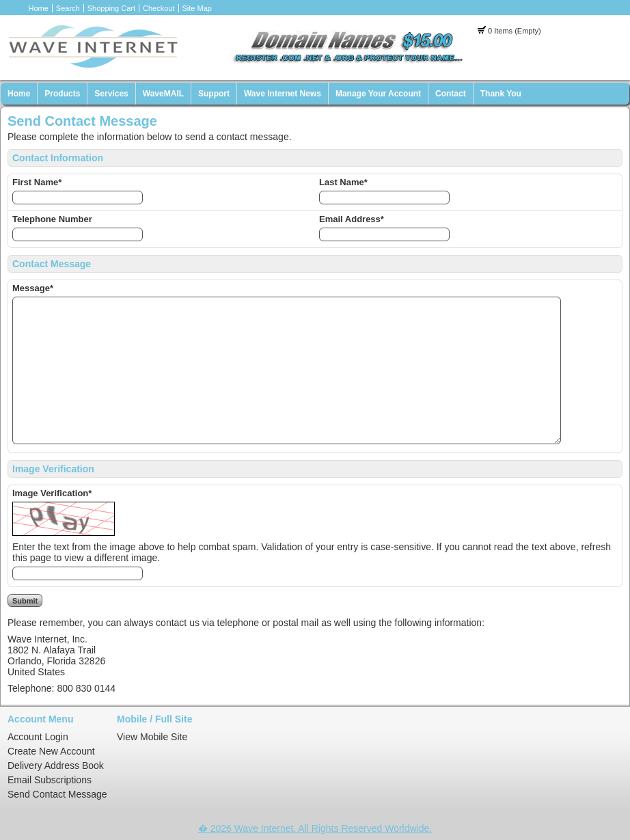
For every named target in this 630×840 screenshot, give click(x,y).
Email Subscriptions (50, 780)
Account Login (38, 737)
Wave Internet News (283, 94)
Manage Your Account (378, 94)
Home (39, 8)
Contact (451, 94)
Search (68, 8)
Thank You (501, 94)
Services (111, 94)
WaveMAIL (163, 94)
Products (62, 94)
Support (214, 94)
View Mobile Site (152, 737)
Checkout (159, 8)
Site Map (197, 8)
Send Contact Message (57, 794)
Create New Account (51, 751)
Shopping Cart (111, 8)
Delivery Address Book (56, 766)
